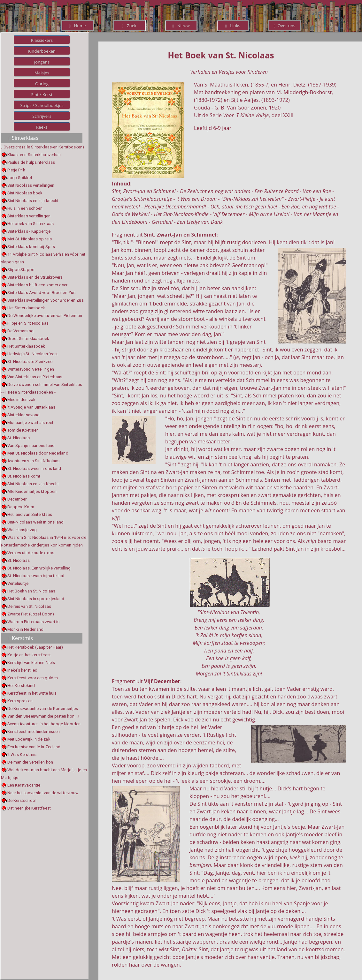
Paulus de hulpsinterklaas (31, 162)
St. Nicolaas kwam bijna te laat (36, 576)
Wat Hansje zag (22, 530)
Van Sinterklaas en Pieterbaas (35, 377)
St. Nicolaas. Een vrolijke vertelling (39, 568)
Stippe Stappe (21, 270)
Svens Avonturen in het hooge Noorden (44, 724)
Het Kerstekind (21, 686)
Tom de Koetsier (23, 430)
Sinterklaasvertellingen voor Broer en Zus (46, 300)
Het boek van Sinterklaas (31, 224)
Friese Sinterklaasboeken (29, 392)
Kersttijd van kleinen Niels (31, 663)
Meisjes (42, 73)
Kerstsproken (20, 701)
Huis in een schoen (25, 208)
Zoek (129, 26)
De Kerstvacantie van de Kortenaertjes (43, 709)
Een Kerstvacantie (24, 785)
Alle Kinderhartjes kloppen (32, 491)
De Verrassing (20, 331)
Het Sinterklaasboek (26, 308)
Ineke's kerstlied (23, 670)
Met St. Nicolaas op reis (30, 239)
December (17, 499)
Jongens (42, 62)
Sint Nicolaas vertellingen (31, 185)
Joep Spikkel (20, 178)
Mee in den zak (21, 400)
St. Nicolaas (19, 438)
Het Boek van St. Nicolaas (31, 591)
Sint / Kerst (42, 94)
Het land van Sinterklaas (30, 514)
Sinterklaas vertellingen (29, 216)
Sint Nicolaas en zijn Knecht (33, 484)
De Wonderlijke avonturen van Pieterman (45, 316)
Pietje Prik (16, 170)
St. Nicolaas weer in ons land (34, 468)
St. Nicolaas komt (24, 476)
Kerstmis (21, 638)
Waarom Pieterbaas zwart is (34, 622)
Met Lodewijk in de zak (29, 739)
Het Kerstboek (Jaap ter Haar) (35, 647)
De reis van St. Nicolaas (29, 606)
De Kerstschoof (22, 800)
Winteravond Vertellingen (31, 369)
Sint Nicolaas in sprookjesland (36, 599)
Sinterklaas (23, 138)
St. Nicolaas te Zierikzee (30, 362)
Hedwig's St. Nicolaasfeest (33, 354)
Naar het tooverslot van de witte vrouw (43, 793)
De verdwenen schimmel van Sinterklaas (45, 384)
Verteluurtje (18, 583)
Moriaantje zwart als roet (31, 422)
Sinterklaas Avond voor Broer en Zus (42, 293)
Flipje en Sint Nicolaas (28, 323)
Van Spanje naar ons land (31, 445)
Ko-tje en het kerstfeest (29, 655)
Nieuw (181, 26)
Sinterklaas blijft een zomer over (37, 285)
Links (233, 26)
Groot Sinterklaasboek (28, 339)
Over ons (285, 26)
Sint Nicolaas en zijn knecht (33, 201)
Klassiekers (42, 40)
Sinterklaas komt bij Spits (31, 247)
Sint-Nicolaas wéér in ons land (36, 522)
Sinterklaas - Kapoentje (29, 231)
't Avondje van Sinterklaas (31, 407)
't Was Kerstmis (22, 754)
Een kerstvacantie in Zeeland (34, 747)
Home (77, 26)
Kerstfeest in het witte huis (32, 693)
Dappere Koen (21, 507)
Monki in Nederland (26, 629)
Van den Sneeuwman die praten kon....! (43, 716)
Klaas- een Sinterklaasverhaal (35, 155)
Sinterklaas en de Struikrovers (35, 277)
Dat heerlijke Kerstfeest (29, 808)
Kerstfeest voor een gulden (33, 678)
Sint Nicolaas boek (25, 193)
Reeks (42, 127)
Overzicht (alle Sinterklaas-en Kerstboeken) (44, 147)
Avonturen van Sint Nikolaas (34, 461)
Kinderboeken (42, 51)
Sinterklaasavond (24, 415)
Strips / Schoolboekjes (42, 105)
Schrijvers (42, 116)
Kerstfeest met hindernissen (34, 731)
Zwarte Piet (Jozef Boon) (31, 614)
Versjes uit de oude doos (31, 553)
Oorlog (42, 84)
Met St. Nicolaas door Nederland (38, 453)
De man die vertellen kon (30, 762)
